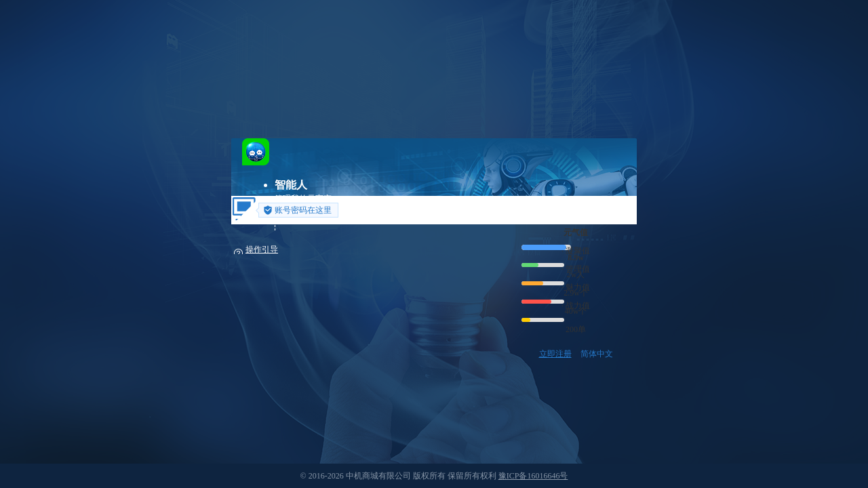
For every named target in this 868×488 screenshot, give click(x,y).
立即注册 (555, 354)
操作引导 (262, 249)
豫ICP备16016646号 (533, 476)
